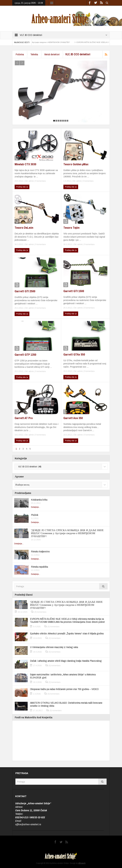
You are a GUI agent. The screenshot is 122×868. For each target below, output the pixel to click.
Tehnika (34, 54)
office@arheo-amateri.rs (28, 824)
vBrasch (82, 863)
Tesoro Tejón (71, 228)
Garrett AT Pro (24, 418)
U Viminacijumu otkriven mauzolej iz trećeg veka (54, 647)
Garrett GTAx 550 (74, 354)
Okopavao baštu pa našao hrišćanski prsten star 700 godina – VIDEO (64, 689)
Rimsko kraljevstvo (40, 551)
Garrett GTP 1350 (25, 355)
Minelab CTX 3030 (25, 164)
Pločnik (35, 515)
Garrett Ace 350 (73, 418)
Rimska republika (39, 567)
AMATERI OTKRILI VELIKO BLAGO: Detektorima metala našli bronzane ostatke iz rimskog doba (66, 704)
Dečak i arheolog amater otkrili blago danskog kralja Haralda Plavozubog (66, 661)
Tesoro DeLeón (24, 228)
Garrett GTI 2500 (25, 291)
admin (31, 181)
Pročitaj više (22, 187)
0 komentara (40, 181)
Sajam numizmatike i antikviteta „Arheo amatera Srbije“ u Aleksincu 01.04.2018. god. (63, 676)
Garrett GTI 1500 (74, 291)
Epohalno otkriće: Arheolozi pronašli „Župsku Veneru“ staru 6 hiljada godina (67, 633)
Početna (20, 54)
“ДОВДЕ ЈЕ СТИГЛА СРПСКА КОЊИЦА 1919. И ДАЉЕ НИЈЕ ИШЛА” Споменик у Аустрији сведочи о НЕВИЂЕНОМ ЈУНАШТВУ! (67, 533)
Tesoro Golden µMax (76, 164)
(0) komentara (40, 612)
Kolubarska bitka (39, 500)
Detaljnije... (36, 507)
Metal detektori (52, 54)
